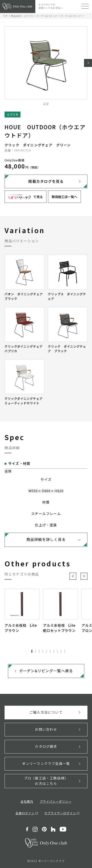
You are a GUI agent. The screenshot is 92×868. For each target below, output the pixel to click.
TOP (5, 16)
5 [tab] (46, 651)
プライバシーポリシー (56, 801)
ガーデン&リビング (47, 16)
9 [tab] (61, 651)
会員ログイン (25, 813)
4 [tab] (43, 651)
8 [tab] (57, 651)
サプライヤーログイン (60, 813)
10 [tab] (65, 651)
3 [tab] (39, 651)
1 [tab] (32, 651)
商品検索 (16, 16)
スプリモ (29, 16)
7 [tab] (54, 651)
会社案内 (27, 801)
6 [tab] (50, 651)
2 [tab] (36, 651)
